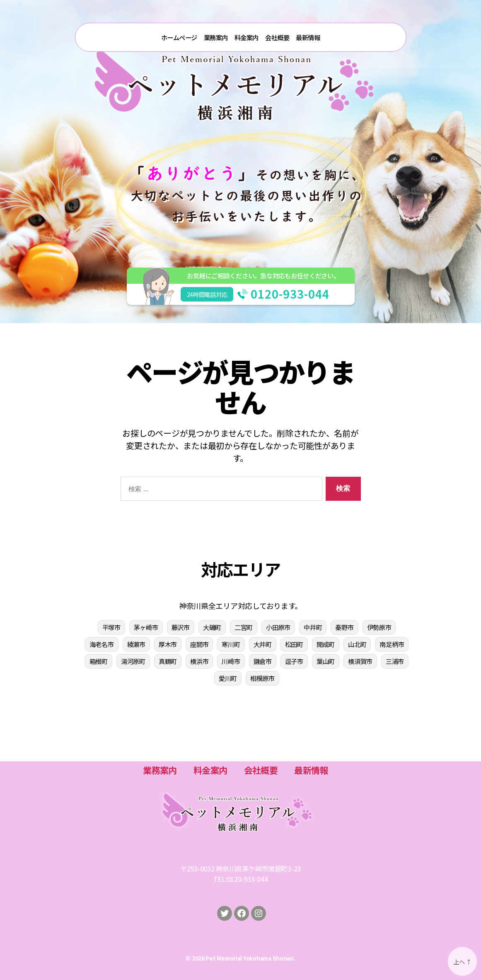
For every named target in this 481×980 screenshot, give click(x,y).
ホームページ (179, 37)
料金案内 (247, 37)
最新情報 (308, 37)
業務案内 (216, 37)
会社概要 (277, 37)
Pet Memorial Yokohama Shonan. (250, 958)
